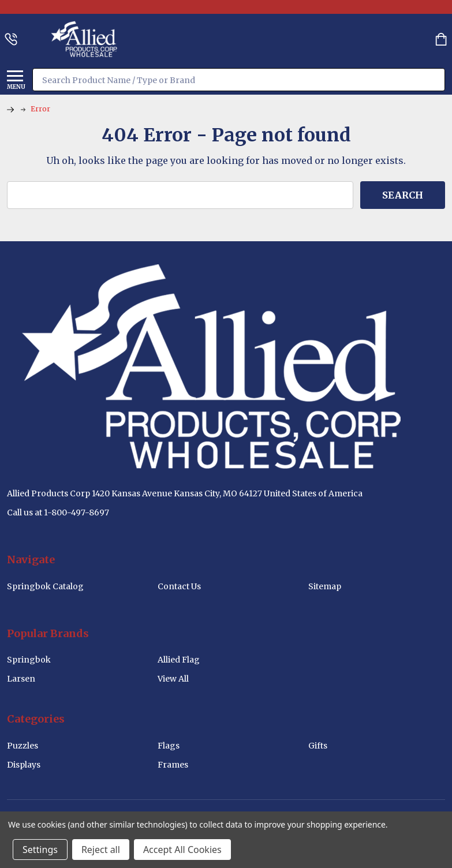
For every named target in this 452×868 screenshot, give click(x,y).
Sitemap (325, 586)
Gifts (318, 746)
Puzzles (23, 746)
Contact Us (179, 586)
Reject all (101, 850)
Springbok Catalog (45, 586)
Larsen (21, 679)
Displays (24, 765)
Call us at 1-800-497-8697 (58, 512)
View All (173, 679)
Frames (173, 765)
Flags (169, 746)
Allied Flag (179, 660)
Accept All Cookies (182, 850)
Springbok (29, 660)
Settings (40, 850)
